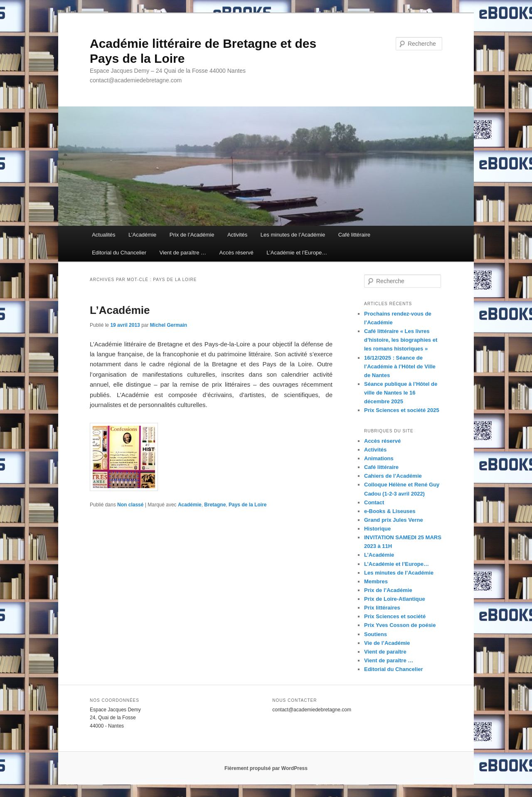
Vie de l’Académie (387, 643)
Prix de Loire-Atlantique (395, 599)
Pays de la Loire (248, 505)
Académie (190, 505)
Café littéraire (354, 235)
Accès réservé (236, 253)
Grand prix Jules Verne (394, 520)
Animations (379, 458)
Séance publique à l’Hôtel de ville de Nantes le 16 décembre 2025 (401, 393)
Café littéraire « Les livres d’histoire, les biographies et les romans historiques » (401, 340)
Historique (377, 529)
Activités (237, 235)
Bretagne (215, 505)
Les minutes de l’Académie (293, 235)
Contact (374, 502)
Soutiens (376, 634)
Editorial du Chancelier (119, 253)
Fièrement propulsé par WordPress (266, 768)
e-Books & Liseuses (390, 511)
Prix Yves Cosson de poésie (400, 625)
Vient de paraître (385, 652)
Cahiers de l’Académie (393, 476)
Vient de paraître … (183, 253)
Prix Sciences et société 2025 (402, 410)
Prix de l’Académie (192, 235)
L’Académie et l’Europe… (297, 253)
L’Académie (142, 235)
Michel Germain (169, 325)
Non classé (130, 505)
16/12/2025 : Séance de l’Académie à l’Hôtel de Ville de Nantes (400, 366)
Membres (376, 581)
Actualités (103, 235)
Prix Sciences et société (395, 616)
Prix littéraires (382, 608)
